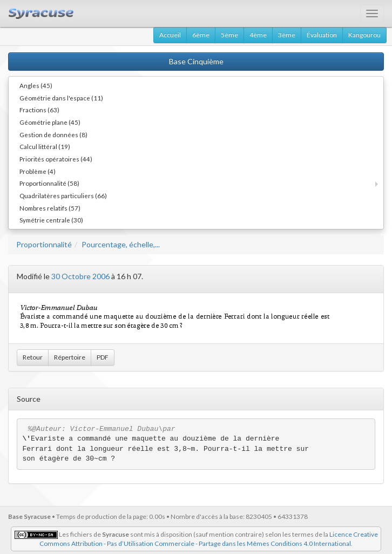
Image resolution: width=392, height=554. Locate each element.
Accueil (170, 35)
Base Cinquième (196, 61)
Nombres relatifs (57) (50, 208)
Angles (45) (36, 85)
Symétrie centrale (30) (51, 220)
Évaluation (322, 35)
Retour (33, 357)
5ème (229, 35)
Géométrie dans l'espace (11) (61, 98)
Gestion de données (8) (53, 134)
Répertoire (70, 357)
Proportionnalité (44, 244)
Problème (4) (38, 171)
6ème (201, 35)
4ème (258, 35)
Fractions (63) (39, 110)
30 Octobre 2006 (80, 276)
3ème (287, 35)
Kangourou (364, 35)
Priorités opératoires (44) (56, 159)
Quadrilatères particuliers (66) (63, 195)
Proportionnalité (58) (49, 183)
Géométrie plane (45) (50, 122)
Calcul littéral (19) (45, 146)
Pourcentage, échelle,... (121, 244)
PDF (103, 357)
